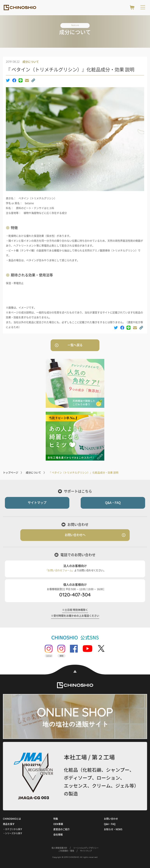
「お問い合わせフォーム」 (60, 570)
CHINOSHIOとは (12, 819)
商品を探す (9, 824)
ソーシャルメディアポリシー (86, 848)
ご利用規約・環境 (66, 851)
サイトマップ (37, 503)
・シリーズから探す (13, 833)
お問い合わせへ (75, 535)
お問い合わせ (111, 819)
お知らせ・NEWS (113, 829)
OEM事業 (58, 824)
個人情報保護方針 (59, 848)
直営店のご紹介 (62, 829)
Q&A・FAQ (113, 503)
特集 (56, 819)
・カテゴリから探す (13, 829)
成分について (31, 62)
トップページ (11, 473)
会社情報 (58, 835)
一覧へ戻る (75, 345)
